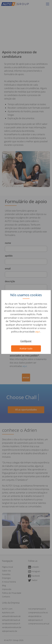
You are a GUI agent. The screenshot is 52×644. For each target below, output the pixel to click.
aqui (38, 332)
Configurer (26, 341)
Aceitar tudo (26, 349)
